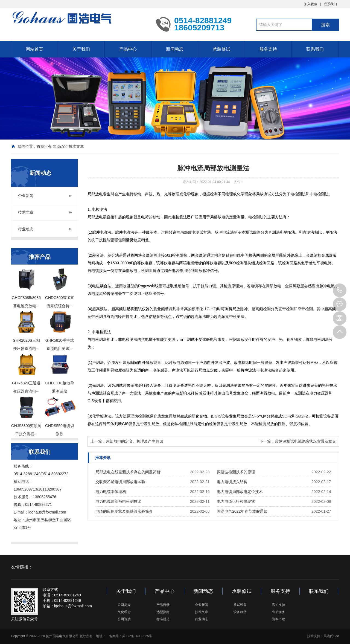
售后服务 (279, 612)
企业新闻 (26, 196)
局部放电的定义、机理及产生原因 (135, 441)
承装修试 (221, 49)
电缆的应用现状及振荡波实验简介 (124, 511)
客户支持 (279, 605)
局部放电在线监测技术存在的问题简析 (128, 472)
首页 (40, 146)
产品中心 (128, 49)
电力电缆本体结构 (111, 492)
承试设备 (240, 605)
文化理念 (124, 612)
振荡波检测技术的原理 (236, 472)
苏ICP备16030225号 (137, 636)
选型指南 (163, 612)
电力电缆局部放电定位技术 (240, 492)
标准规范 (163, 619)
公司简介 (124, 605)
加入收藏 (311, 4)
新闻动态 (175, 49)
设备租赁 (240, 612)
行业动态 (26, 229)
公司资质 (124, 619)
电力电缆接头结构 (232, 482)
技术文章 (76, 146)
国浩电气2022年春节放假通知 (242, 511)
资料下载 (279, 619)
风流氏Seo (331, 636)
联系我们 (330, 4)
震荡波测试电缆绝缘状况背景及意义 (305, 441)
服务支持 (268, 49)
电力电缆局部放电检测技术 (118, 501)
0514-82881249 (340, 290)
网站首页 (34, 49)
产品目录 (163, 605)
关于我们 (81, 49)
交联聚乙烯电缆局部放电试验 (120, 482)
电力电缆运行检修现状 (236, 501)
